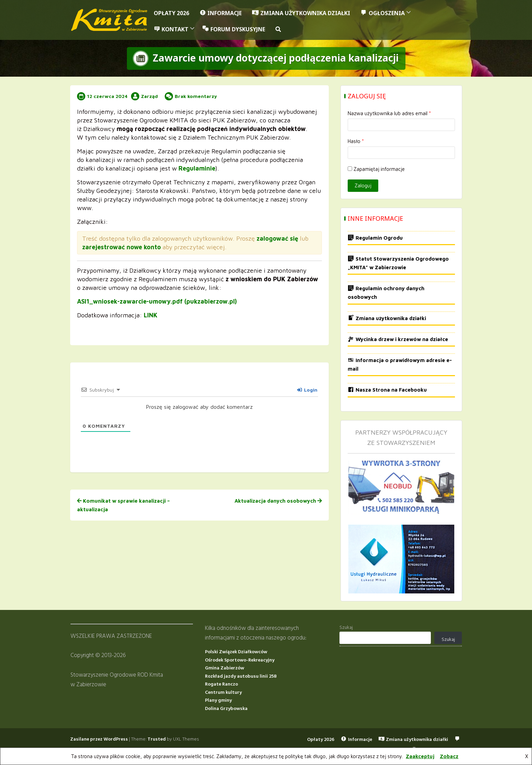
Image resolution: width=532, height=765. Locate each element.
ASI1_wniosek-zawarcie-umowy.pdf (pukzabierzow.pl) (157, 301)
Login (307, 389)
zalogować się (277, 238)
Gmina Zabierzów (225, 668)
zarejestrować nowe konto (122, 247)
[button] (278, 29)
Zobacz (449, 756)
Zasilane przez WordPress (99, 739)
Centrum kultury (223, 693)
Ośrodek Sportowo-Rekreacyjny (240, 660)
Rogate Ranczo (221, 684)
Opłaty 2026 (171, 13)
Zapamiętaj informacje (376, 169)
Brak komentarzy (196, 96)
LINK (151, 315)
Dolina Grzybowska (226, 709)
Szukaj (346, 628)
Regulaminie (197, 168)
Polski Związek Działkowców (236, 652)
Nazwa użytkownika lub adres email (389, 113)
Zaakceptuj (420, 756)
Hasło (356, 141)
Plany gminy (218, 701)
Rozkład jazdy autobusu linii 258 (241, 676)
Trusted (157, 739)
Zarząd (149, 96)
